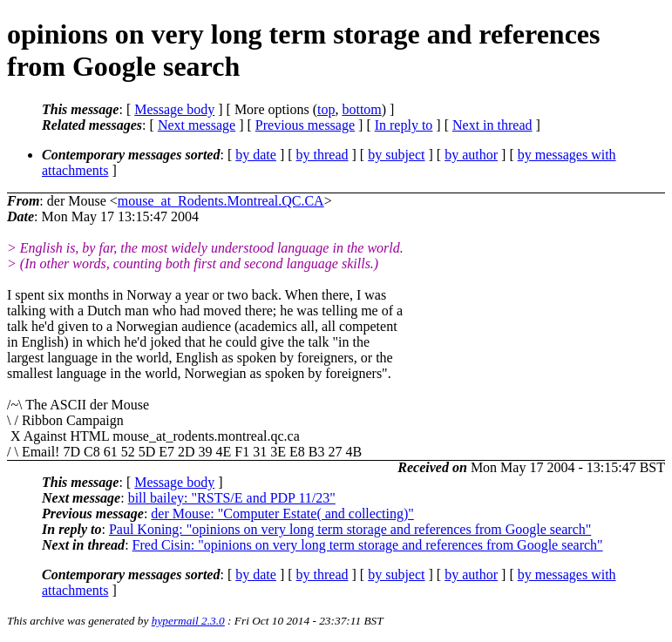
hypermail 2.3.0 (188, 621)
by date (256, 155)
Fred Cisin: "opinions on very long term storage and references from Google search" (368, 545)
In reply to (404, 125)
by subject (396, 155)
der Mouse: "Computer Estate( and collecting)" (282, 514)
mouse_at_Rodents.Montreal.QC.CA (221, 201)
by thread (322, 155)
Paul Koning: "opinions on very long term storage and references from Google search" (350, 529)
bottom (361, 109)
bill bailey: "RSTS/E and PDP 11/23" (232, 498)
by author (471, 155)
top (326, 109)
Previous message (305, 125)
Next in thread (492, 125)
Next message (197, 125)
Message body (174, 109)
